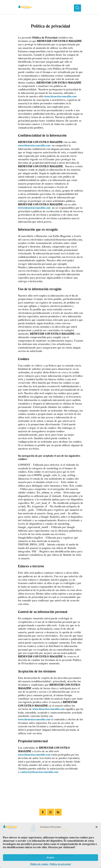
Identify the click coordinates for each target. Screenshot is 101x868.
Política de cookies (39, 864)
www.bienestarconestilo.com (60, 96)
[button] (97, 827)
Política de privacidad (60, 864)
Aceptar (50, 857)
